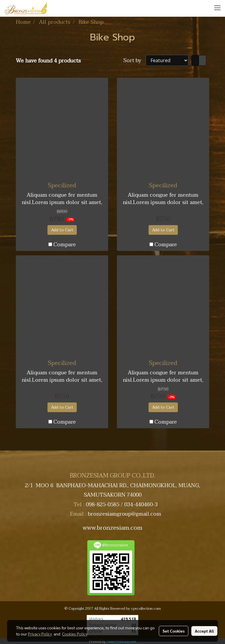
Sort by (134, 61)
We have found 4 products (48, 61)
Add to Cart (62, 230)
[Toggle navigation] (217, 8)
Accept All (204, 631)
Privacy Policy (40, 634)
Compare (65, 245)
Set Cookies (174, 631)
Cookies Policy (75, 634)
